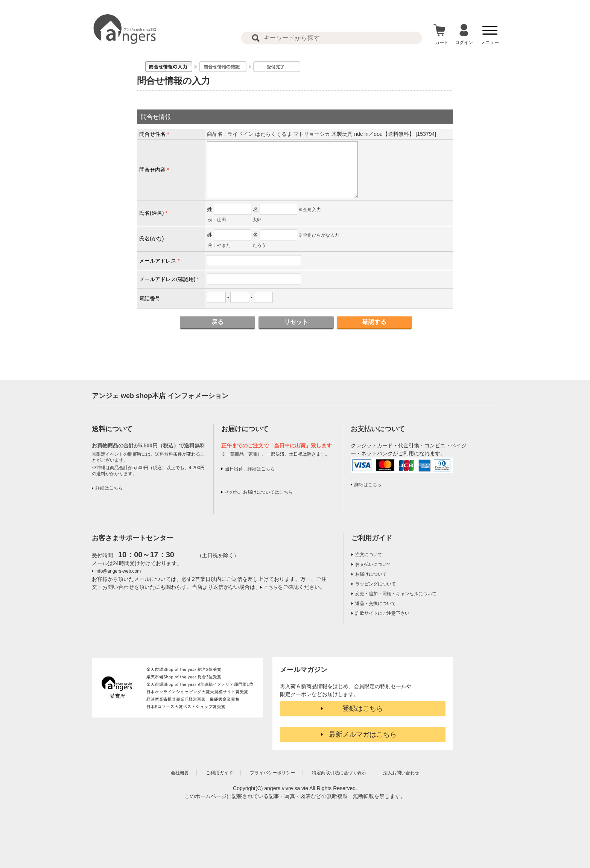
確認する (374, 322)
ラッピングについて (376, 584)
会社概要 (180, 773)
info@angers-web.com (118, 571)
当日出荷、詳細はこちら (250, 469)
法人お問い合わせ (401, 773)
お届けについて (371, 574)
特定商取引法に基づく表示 (339, 773)
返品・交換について (376, 603)
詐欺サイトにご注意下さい (382, 613)
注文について (369, 555)
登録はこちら (363, 708)
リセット (296, 322)
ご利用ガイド (372, 538)
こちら (271, 587)
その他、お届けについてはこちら (259, 492)
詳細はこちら (109, 488)
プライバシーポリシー (272, 773)
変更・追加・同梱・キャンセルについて (396, 594)
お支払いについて (373, 564)
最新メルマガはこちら (363, 734)
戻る (217, 322)
